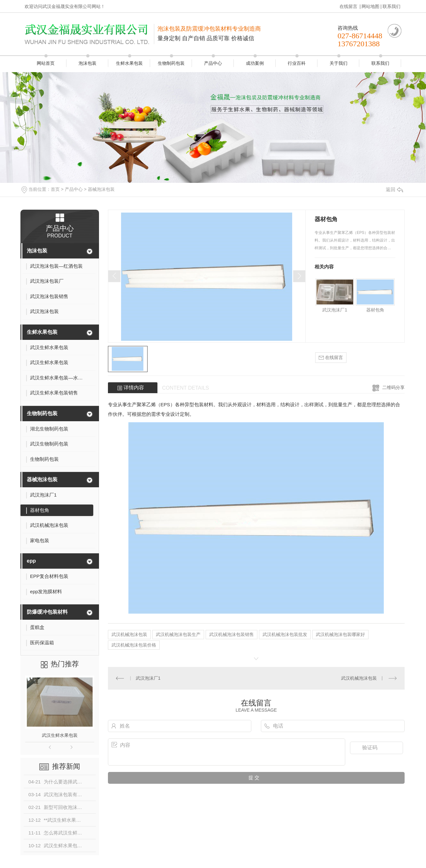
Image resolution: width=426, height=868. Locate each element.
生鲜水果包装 (129, 63)
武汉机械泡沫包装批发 (285, 634)
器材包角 (375, 310)
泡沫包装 (87, 63)
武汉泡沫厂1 (335, 310)
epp (31, 561)
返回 (394, 189)
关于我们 (339, 63)
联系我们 (392, 6)
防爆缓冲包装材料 (47, 612)
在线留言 (349, 6)
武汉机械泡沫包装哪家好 (340, 634)
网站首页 (46, 63)
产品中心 (213, 63)
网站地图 (370, 6)
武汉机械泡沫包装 (129, 634)
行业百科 (297, 63)
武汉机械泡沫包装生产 (178, 634)
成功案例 (255, 63)
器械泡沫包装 (101, 189)
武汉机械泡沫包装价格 (134, 645)
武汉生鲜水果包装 (60, 735)
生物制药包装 (171, 63)
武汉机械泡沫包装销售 (232, 634)
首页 (55, 189)
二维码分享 (393, 387)
